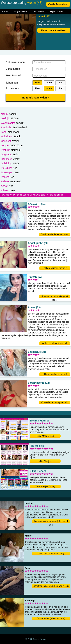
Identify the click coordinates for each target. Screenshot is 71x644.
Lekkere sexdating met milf (55, 374)
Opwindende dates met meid (55, 234)
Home (5, 11)
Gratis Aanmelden (58, 4)
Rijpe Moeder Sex (45, 436)
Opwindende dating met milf (55, 402)
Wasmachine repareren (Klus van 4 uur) (51, 521)
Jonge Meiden (21, 11)
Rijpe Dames (56, 11)
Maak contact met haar (54, 30)
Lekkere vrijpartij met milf (55, 268)
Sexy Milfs (39, 11)
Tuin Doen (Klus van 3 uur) (51, 554)
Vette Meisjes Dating (45, 486)
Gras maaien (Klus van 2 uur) (51, 618)
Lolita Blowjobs (45, 461)
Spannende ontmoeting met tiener (55, 297)
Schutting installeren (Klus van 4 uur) (51, 586)
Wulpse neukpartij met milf (55, 343)
